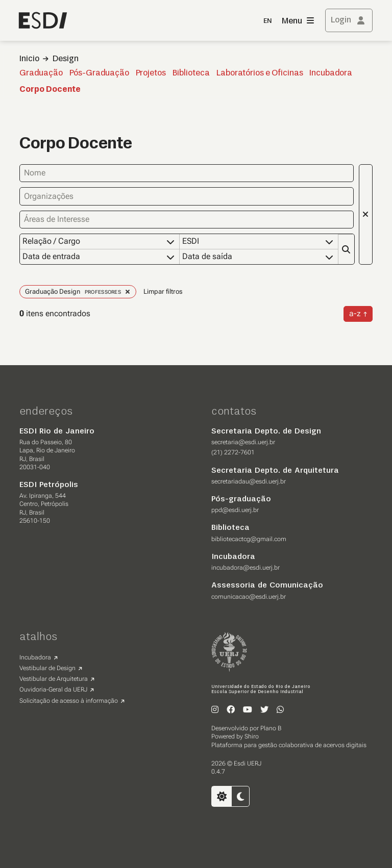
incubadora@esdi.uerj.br (246, 568)
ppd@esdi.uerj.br (235, 510)
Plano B (271, 728)
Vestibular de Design (47, 668)
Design (66, 59)
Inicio (29, 59)
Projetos (151, 73)
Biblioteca (191, 73)
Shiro (252, 736)
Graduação (41, 73)
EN (267, 21)
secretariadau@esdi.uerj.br (249, 481)
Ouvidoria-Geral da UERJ (53, 690)
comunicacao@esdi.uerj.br (249, 597)
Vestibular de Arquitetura (54, 679)
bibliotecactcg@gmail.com (249, 539)
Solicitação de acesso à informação (69, 701)
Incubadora (331, 73)
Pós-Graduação (99, 73)
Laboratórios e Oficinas (260, 73)
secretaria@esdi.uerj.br (243, 442)
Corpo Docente (50, 90)
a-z (355, 313)
